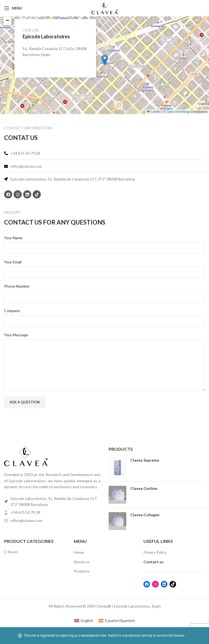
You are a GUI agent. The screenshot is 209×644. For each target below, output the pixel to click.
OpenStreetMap (178, 112)
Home (79, 552)
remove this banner (171, 636)
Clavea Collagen (145, 515)
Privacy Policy (155, 552)
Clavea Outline (144, 488)
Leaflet (154, 112)
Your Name (13, 238)
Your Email (13, 262)
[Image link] (26, 456)
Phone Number (17, 286)
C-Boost (11, 552)
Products (82, 571)
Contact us (153, 562)
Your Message (16, 335)
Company (12, 311)
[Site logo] (104, 8)
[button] (105, 60)
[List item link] (52, 512)
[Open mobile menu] (13, 8)
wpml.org (67, 636)
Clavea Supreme (145, 460)
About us (82, 562)
